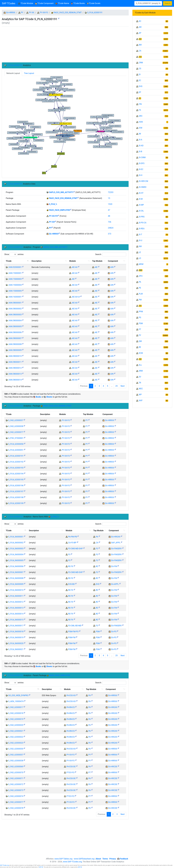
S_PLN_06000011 (16, 596)
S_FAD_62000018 (16, 713)
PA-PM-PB (72, 537)
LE (140, 252)
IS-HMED (143, 187)
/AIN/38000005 (15, 326)
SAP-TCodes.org (4, 865)
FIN (140, 104)
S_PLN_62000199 (16, 503)
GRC (141, 116)
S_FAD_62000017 (16, 707)
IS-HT (141, 193)
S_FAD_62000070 (16, 772)
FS (97, 549)
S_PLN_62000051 (16, 450)
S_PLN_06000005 (16, 560)
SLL (140, 365)
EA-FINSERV (116, 549)
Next (123, 386)
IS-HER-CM (143, 181)
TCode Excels (94, 3)
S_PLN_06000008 (16, 578)
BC (140, 39)
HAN (141, 122)
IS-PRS (142, 217)
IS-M (141, 199)
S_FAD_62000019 (16, 719)
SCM (141, 353)
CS (140, 69)
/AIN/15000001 (15, 273)
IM (140, 134)
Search (168, 3)
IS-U (140, 240)
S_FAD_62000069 (16, 767)
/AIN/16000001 (15, 297)
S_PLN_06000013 (16, 608)
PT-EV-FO (70, 772)
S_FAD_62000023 (16, 743)
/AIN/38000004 (15, 321)
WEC (141, 389)
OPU (141, 276)
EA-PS (114, 632)
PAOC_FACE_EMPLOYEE (60, 210)
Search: (111, 254)
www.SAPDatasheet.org (84, 859)
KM (140, 246)
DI (140, 74)
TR (140, 383)
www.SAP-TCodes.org (72, 862)
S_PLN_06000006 (16, 566)
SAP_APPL (116, 543)
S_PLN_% (53, 204)
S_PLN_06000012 (16, 602)
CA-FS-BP (72, 543)
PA (97, 537)
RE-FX (71, 566)
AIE (96, 267)
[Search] (148, 3)
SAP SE (41, 867)
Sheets (49, 397)
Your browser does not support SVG (65, 125)
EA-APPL (115, 584)
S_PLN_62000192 (16, 462)
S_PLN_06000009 (16, 584)
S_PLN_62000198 (16, 497)
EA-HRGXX (116, 537)
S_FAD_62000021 (16, 731)
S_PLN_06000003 (16, 549)
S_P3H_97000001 (16, 438)
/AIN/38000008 (15, 344)
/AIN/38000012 (15, 368)
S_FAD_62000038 (16, 426)
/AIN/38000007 (15, 338)
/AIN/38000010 (15, 356)
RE (97, 566)
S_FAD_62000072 (16, 784)
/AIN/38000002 (15, 309)
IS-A (140, 140)
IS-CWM (142, 157)
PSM (98, 632)
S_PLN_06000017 (16, 626)
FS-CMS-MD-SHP (75, 549)
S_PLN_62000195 (16, 480)
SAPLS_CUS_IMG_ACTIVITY (61, 192)
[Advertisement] (65, 44)
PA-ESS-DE (71, 767)
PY (22, 13)
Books (38, 397)
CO (140, 57)
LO (140, 258)
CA (97, 543)
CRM (141, 63)
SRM (141, 371)
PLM (141, 294)
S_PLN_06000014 (16, 614)
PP (140, 306)
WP (140, 395)
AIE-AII (74, 267)
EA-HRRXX (11, 13)
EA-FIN (114, 566)
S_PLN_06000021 (16, 649)
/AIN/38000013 (15, 374)
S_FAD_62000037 (16, 420)
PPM (141, 312)
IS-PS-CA (143, 223)
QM (140, 341)
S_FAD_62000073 (16, 790)
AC (140, 21)
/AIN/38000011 (15, 362)
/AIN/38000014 (15, 380)
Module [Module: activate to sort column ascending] (72, 261)
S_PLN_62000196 (16, 486)
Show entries (14, 254)
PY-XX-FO (44, 13)
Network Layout (13, 73)
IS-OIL (141, 211)
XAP (141, 400)
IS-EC (141, 169)
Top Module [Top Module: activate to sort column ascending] (97, 261)
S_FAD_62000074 (16, 796)
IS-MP (141, 205)
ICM (140, 128)
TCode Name (62, 3)
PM (140, 300)
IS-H (141, 175)
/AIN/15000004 (15, 285)
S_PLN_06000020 (16, 643)
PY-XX (32, 13)
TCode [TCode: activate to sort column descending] (9, 261)
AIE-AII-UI (76, 297)
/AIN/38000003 (15, 315)
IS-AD (141, 146)
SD (140, 359)
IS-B (140, 152)
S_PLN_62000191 (95, 13)
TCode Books (78, 3)
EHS (98, 584)
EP (140, 92)
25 (116, 386)
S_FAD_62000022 (16, 737)
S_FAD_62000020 (16, 725)
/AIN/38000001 (15, 303)
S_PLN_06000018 (16, 632)
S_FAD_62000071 (16, 778)
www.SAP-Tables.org (63, 859)
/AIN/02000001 (15, 267)
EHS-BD (71, 584)
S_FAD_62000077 (16, 432)
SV (140, 377)
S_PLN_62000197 (16, 491)
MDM (141, 264)
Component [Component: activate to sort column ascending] (113, 261)
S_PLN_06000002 (16, 543)
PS (140, 318)
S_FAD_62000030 (16, 749)
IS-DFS (142, 163)
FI (140, 98)
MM (141, 270)
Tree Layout (29, 73)
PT (89, 772)
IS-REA (142, 229)
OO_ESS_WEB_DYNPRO (18, 695)
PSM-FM (72, 637)
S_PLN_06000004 (16, 554)
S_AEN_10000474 (16, 701)
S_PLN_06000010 (16, 590)
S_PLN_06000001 (16, 537)
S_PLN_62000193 (16, 468)
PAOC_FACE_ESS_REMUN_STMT (68, 13)
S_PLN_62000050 (16, 444)
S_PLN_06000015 (16, 620)
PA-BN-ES (71, 707)
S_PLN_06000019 (16, 637)
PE (140, 288)
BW (140, 45)
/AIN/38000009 (15, 350)
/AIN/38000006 (15, 332)
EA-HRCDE (113, 767)
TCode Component (44, 3)
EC (140, 80)
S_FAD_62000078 (16, 808)
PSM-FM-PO (73, 632)
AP (140, 33)
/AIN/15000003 (15, 279)
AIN (112, 267)
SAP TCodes (9, 3)
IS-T (140, 235)
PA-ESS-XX (71, 695)
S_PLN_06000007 (16, 572)
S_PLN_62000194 (16, 474)
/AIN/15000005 (15, 291)
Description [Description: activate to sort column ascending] (36, 261)
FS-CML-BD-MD (75, 626)
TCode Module (26, 3)
